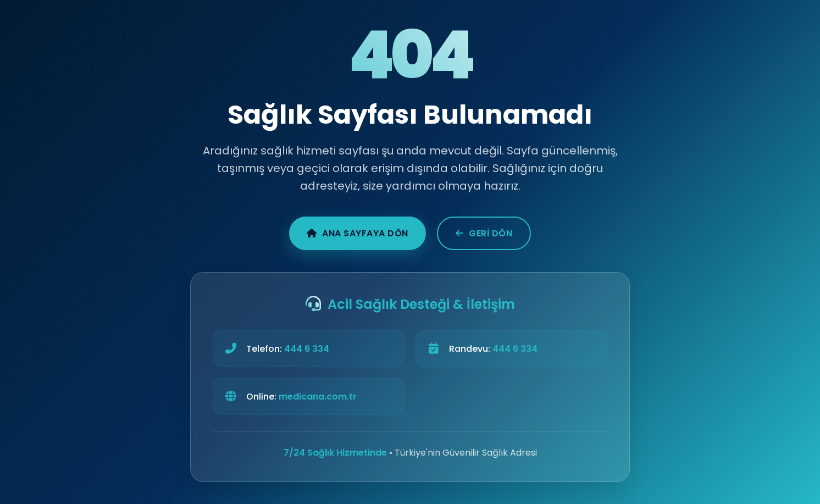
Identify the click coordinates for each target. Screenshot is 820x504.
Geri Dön (484, 233)
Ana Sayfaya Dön (358, 233)
